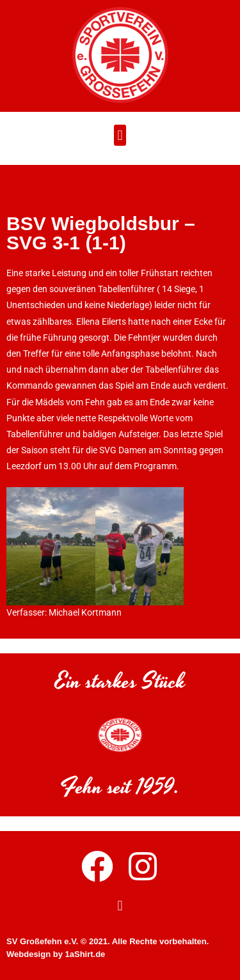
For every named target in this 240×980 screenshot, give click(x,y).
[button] (120, 136)
